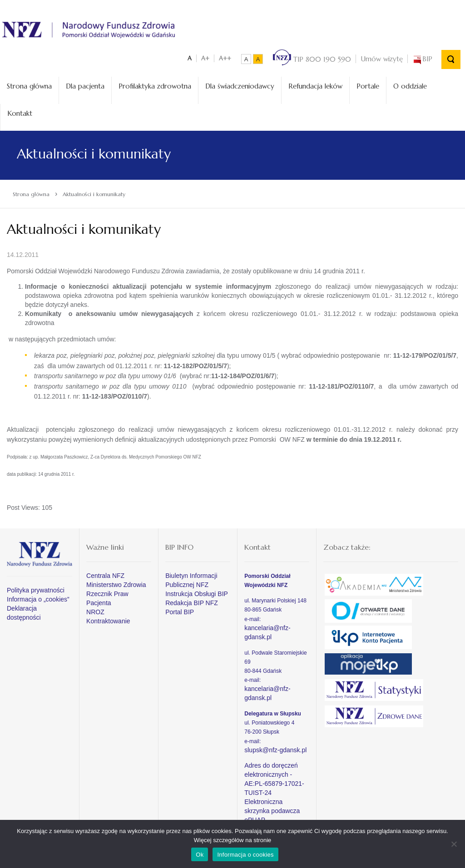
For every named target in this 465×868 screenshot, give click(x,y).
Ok (200, 855)
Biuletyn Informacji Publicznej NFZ (191, 578)
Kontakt (20, 111)
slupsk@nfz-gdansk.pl (275, 748)
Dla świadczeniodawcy (240, 84)
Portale (368, 84)
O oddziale (410, 84)
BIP (422, 57)
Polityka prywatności (36, 588)
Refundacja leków (315, 84)
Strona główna (29, 84)
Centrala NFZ (105, 574)
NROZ (95, 610)
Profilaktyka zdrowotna (155, 84)
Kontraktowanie (108, 619)
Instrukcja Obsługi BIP (197, 592)
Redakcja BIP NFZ (192, 601)
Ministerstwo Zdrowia (116, 583)
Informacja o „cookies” (38, 597)
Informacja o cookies (245, 855)
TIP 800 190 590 (312, 57)
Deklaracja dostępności (24, 611)
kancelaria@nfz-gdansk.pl (267, 630)
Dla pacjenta (85, 84)
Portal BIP (180, 610)
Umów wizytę (382, 57)
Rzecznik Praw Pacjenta (107, 597)
